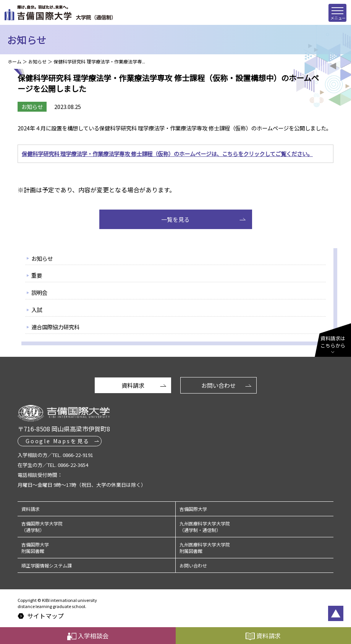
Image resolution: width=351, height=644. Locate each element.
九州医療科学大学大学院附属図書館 (205, 548)
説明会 (39, 292)
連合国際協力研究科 (55, 327)
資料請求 (133, 385)
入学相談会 (88, 636)
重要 (37, 275)
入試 (37, 310)
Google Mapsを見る (58, 441)
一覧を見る (175, 219)
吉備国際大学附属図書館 (35, 548)
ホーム (15, 61)
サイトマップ (45, 616)
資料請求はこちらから (333, 342)
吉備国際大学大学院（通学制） (42, 527)
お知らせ (37, 61)
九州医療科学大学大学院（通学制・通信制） (205, 527)
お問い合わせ (218, 385)
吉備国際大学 (193, 509)
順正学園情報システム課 (47, 565)
